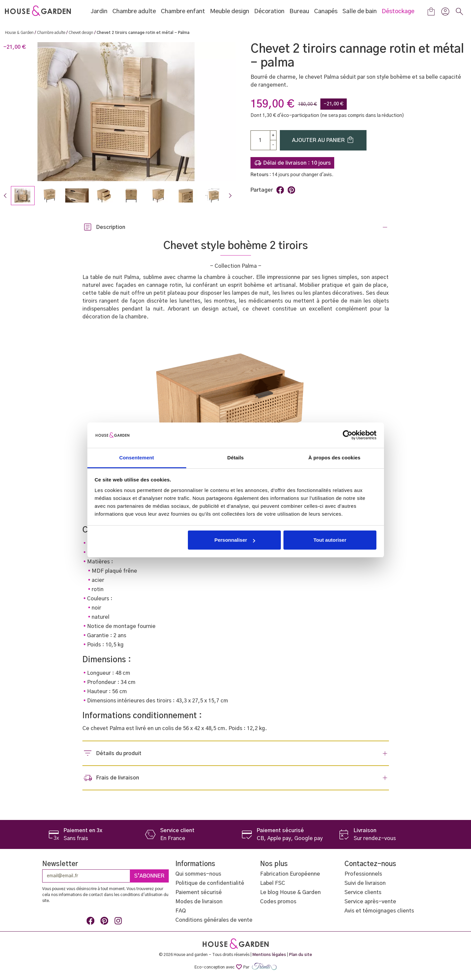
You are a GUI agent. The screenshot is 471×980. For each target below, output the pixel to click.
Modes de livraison (199, 902)
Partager (280, 190)
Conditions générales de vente (214, 920)
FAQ (181, 911)
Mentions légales (269, 955)
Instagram (119, 922)
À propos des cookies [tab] (335, 458)
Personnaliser (235, 540)
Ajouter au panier (323, 140)
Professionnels (363, 874)
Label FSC (273, 883)
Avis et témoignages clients (379, 911)
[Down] (273, 145)
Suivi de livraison (365, 883)
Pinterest (291, 190)
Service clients (363, 892)
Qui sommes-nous (198, 874)
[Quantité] (260, 140)
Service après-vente (370, 902)
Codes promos (278, 902)
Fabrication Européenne (290, 874)
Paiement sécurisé (199, 892)
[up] (273, 135)
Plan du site (301, 955)
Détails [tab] (236, 458)
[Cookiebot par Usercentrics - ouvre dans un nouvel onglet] (348, 435)
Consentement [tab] (137, 458)
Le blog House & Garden (290, 892)
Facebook (92, 922)
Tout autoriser (330, 540)
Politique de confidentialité (210, 883)
